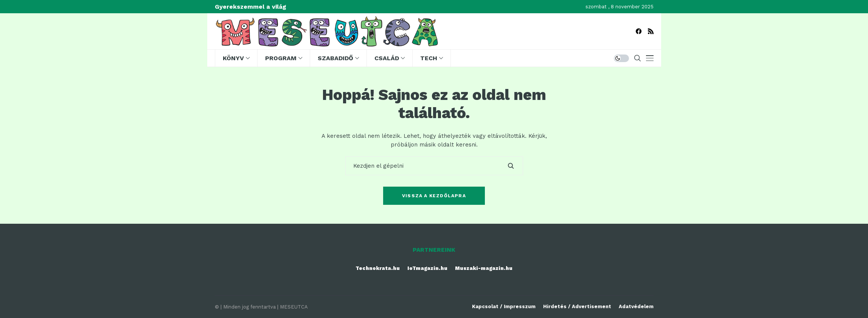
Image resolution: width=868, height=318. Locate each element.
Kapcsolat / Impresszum (504, 306)
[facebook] (639, 31)
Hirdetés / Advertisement (577, 306)
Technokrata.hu (378, 268)
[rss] (651, 31)
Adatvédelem (636, 306)
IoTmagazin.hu (427, 268)
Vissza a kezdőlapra (434, 196)
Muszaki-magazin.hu (484, 268)
